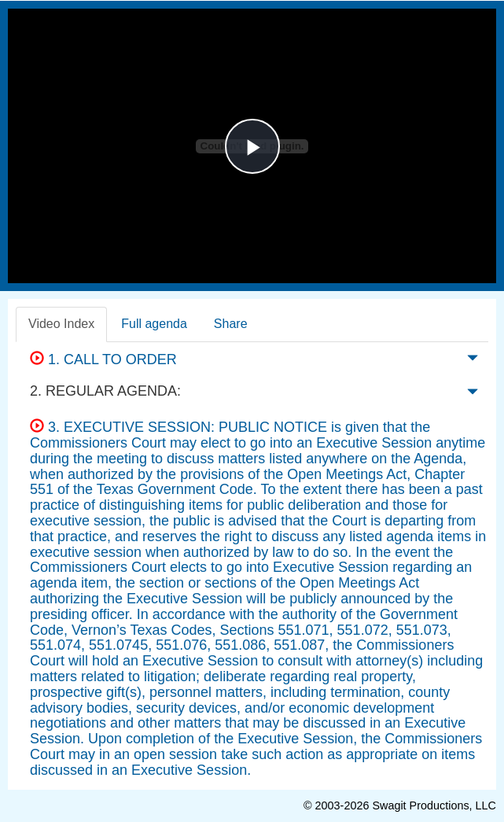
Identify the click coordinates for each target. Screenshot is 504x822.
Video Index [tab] (61, 324)
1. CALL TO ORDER (103, 359)
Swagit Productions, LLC (434, 805)
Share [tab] (231, 324)
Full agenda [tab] (154, 324)
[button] (473, 361)
